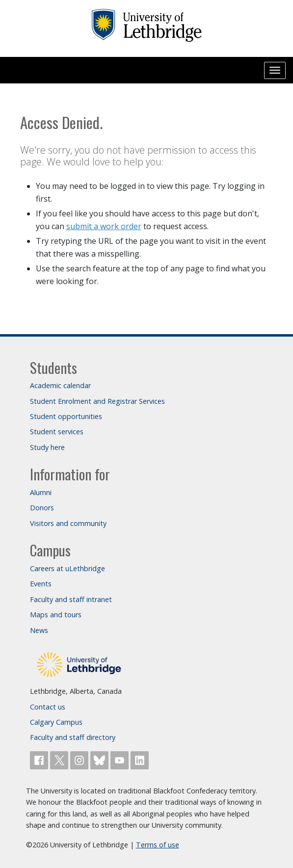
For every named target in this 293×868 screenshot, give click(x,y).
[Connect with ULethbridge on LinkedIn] (140, 759)
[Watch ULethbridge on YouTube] (120, 759)
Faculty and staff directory (73, 737)
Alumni (41, 492)
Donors (42, 508)
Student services (57, 432)
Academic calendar (60, 385)
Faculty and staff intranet (71, 599)
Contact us (48, 707)
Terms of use (158, 845)
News (39, 630)
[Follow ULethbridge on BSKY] (100, 759)
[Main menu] (275, 70)
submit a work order (104, 226)
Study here (47, 447)
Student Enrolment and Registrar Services (97, 401)
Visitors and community (68, 523)
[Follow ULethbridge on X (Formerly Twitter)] (60, 759)
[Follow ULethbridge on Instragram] (80, 759)
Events (41, 584)
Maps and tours (56, 615)
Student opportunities (66, 416)
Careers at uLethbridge (67, 568)
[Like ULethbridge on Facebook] (40, 759)
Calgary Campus (56, 722)
